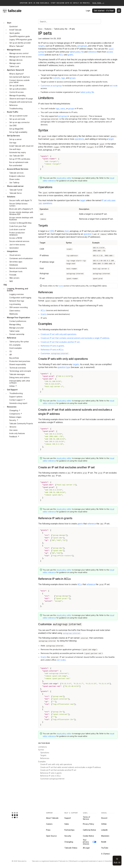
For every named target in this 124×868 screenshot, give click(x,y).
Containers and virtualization (21, 258)
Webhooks (14, 314)
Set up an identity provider (20, 43)
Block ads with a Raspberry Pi (21, 209)
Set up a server (15, 139)
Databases (14, 265)
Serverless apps (16, 262)
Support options (16, 397)
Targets (43, 755)
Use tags (13, 143)
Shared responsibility (18, 364)
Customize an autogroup (51, 86)
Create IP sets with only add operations (56, 764)
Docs (40, 29)
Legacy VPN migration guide (21, 40)
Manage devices (16, 60)
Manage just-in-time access (21, 57)
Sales (67, 824)
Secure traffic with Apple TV (21, 200)
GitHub (104, 824)
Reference (14, 105)
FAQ (5, 285)
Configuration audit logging (20, 298)
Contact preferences (18, 321)
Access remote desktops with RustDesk (21, 219)
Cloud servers (15, 255)
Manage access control (19, 53)
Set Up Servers (13, 136)
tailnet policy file (77, 52)
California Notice (89, 830)
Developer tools (16, 271)
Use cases (13, 430)
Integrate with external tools (21, 102)
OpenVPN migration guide (20, 36)
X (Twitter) (106, 854)
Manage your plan (17, 328)
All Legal (86, 848)
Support (68, 818)
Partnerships (69, 830)
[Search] (70, 22)
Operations (45, 753)
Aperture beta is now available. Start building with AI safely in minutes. (62, 3)
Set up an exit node (17, 119)
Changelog (69, 842)
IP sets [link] (72, 29)
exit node (114, 86)
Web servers (14, 278)
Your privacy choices (90, 842)
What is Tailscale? (16, 46)
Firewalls (13, 275)
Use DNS (13, 126)
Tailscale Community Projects (21, 424)
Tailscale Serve (16, 193)
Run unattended (16, 165)
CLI (11, 351)
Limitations (43, 747)
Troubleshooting (16, 109)
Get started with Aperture (20, 77)
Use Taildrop (14, 183)
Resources (12, 407)
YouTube (105, 848)
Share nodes (14, 179)
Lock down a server (17, 230)
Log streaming (15, 304)
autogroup (63, 116)
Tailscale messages (17, 374)
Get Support (12, 390)
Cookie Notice (88, 836)
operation (88, 234)
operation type (64, 367)
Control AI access (17, 92)
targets (41, 46)
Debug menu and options (19, 378)
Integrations (12, 251)
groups (73, 78)
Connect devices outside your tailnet (19, 81)
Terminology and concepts (20, 371)
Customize (55, 353)
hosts (61, 286)
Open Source (51, 836)
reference (92, 52)
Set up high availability (18, 132)
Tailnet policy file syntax (19, 342)
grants (70, 55)
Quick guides (15, 33)
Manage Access (14, 50)
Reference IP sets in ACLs (52, 350)
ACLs (61, 55)
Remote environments (18, 268)
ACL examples (15, 345)
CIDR (51, 231)
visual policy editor (64, 178)
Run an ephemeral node (19, 162)
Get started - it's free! (104, 11)
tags (63, 78)
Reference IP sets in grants (52, 346)
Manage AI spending (18, 95)
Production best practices (20, 361)
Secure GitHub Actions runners (18, 205)
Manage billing (15, 325)
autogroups (82, 46)
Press (48, 830)
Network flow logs (17, 301)
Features (48, 29)
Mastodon (105, 836)
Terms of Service (86, 818)
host (67, 231)
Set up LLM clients (17, 86)
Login (88, 11)
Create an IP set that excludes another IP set (60, 342)
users (63, 109)
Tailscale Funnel (16, 190)
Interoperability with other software (20, 382)
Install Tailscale (15, 30)
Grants (43, 314)
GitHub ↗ (13, 386)
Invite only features (17, 433)
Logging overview (16, 294)
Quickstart (13, 27)
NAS (11, 281)
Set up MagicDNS (16, 129)
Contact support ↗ (17, 400)
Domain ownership (17, 334)
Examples (42, 762)
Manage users (15, 63)
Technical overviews (18, 368)
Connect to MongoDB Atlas (20, 223)
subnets (57, 78)
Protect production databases (17, 234)
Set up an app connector (20, 122)
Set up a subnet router (19, 116)
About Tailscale (52, 818)
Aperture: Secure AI (15, 70)
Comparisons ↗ (16, 414)
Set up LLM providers (18, 89)
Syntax (41, 750)
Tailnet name (14, 331)
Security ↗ (14, 420)
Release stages (15, 417)
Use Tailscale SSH (17, 156)
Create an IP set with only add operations (58, 334)
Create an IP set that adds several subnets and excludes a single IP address (71, 767)
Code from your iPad (18, 226)
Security (68, 836)
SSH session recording (19, 307)
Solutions (11, 197)
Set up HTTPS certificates (20, 159)
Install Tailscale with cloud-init (21, 146)
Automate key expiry (18, 152)
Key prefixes (14, 358)
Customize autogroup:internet (52, 779)
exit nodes (61, 660)
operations (79, 139)
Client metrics (15, 311)
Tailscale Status (71, 848)
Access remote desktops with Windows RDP (21, 213)
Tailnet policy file (60, 29)
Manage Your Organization (19, 318)
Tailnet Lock (14, 66)
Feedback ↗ (14, 437)
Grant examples (16, 348)
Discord (104, 818)
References (45, 758)
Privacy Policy (88, 824)
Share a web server (15, 186)
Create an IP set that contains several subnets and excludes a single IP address (75, 338)
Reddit (104, 842)
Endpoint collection (17, 176)
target (111, 139)
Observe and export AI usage (21, 99)
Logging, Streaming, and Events (18, 290)
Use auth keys (15, 149)
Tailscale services (16, 173)
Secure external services (19, 241)
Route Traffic (13, 112)
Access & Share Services (18, 169)
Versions (13, 427)
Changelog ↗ (15, 410)
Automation (14, 248)
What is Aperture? (16, 74)
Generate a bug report (18, 403)
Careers (49, 824)
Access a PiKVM (16, 238)
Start (9, 23)
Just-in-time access (17, 245)
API (11, 355)
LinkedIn (104, 830)
